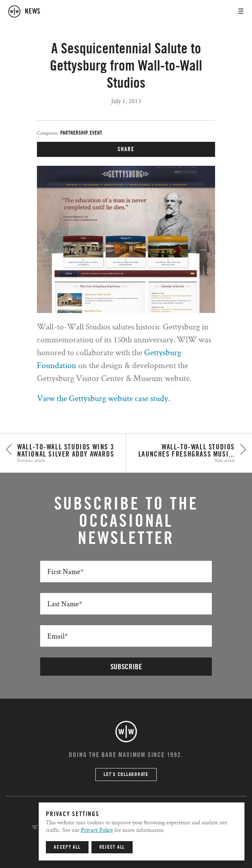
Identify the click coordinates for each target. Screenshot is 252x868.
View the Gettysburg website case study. (103, 398)
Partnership (74, 133)
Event (96, 133)
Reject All (112, 847)
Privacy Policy (97, 830)
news (33, 11)
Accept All (67, 847)
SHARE (126, 149)
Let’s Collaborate (126, 775)
